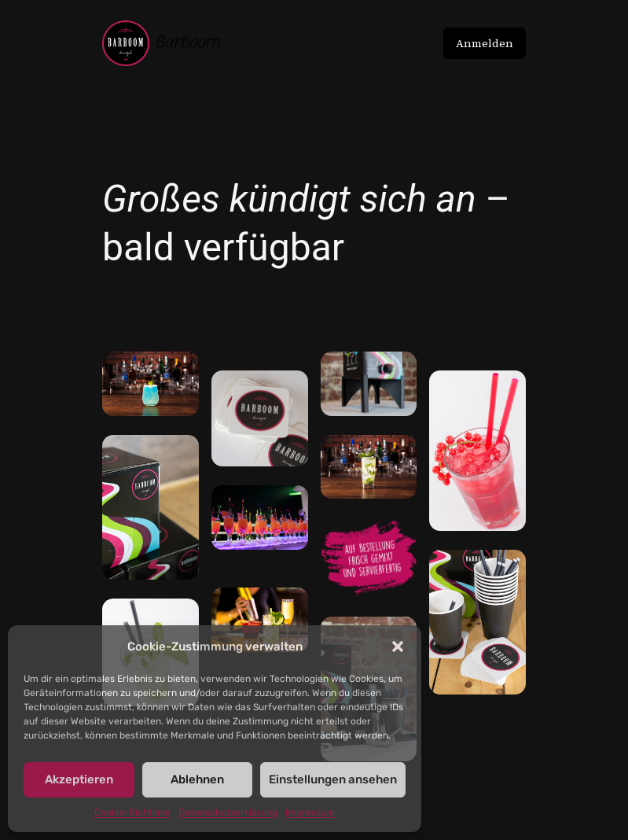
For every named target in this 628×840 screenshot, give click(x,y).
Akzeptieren (79, 779)
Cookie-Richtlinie (132, 812)
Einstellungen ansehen (333, 779)
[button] (398, 647)
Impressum (310, 812)
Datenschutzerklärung (228, 812)
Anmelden (485, 43)
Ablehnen (197, 779)
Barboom (187, 43)
